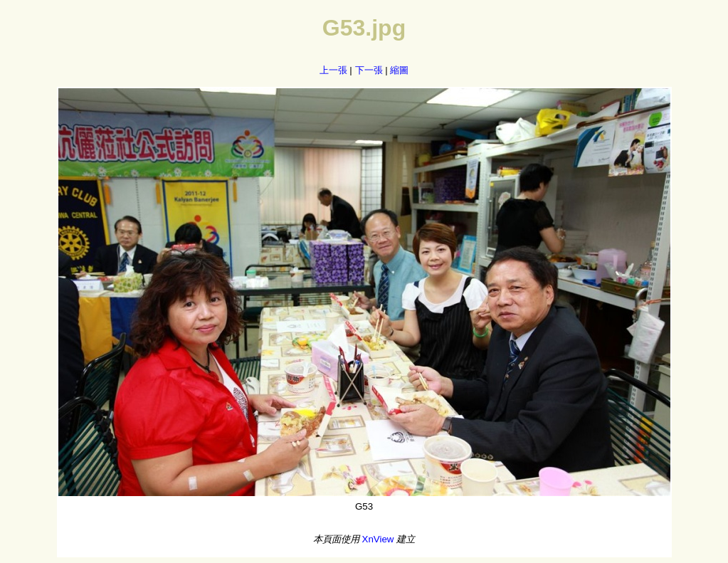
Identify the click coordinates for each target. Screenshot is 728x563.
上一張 (333, 70)
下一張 (369, 70)
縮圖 (399, 70)
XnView (378, 539)
